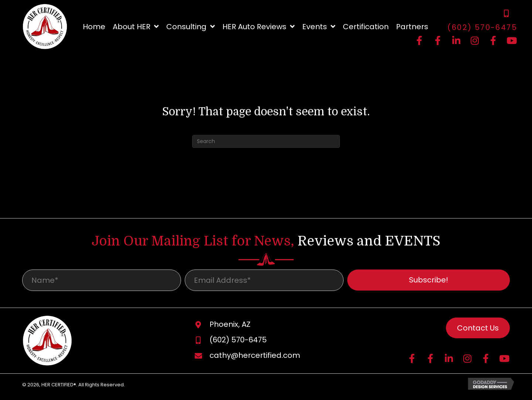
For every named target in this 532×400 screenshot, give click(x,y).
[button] (419, 41)
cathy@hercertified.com (255, 358)
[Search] (266, 141)
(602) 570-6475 (482, 27)
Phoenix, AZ (230, 327)
